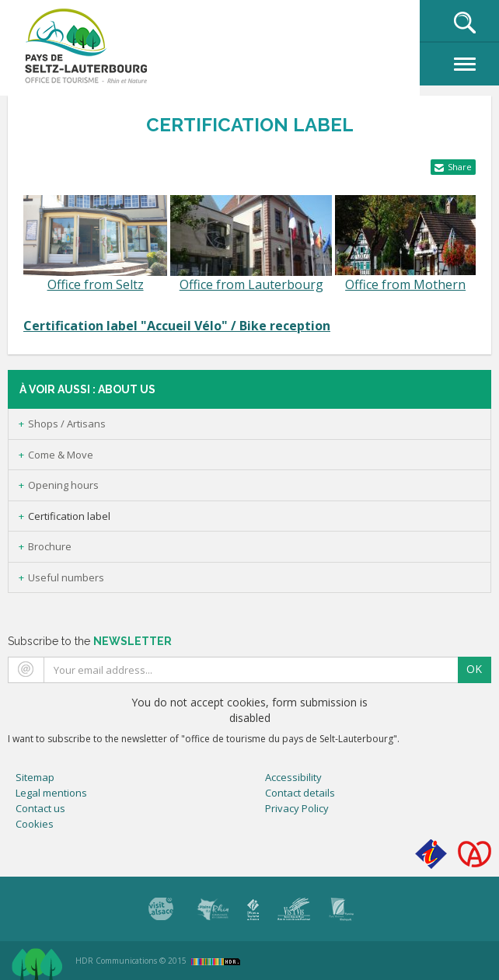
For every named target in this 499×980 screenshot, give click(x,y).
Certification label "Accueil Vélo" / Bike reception (177, 326)
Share (460, 167)
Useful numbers (66, 577)
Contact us (40, 808)
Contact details (300, 793)
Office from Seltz (96, 284)
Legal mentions (51, 793)
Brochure (50, 546)
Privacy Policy (297, 808)
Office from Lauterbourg (251, 284)
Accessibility (293, 777)
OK (474, 669)
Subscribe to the (90, 641)
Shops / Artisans (67, 424)
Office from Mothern (405, 284)
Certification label (69, 516)
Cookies (35, 824)
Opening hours (63, 485)
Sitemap (35, 777)
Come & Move (61, 455)
